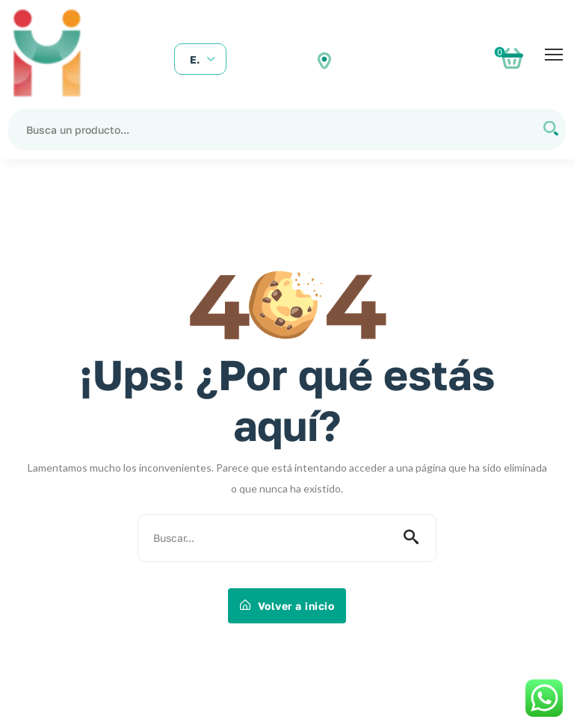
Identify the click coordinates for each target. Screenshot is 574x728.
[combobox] (200, 60)
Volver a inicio (287, 606)
